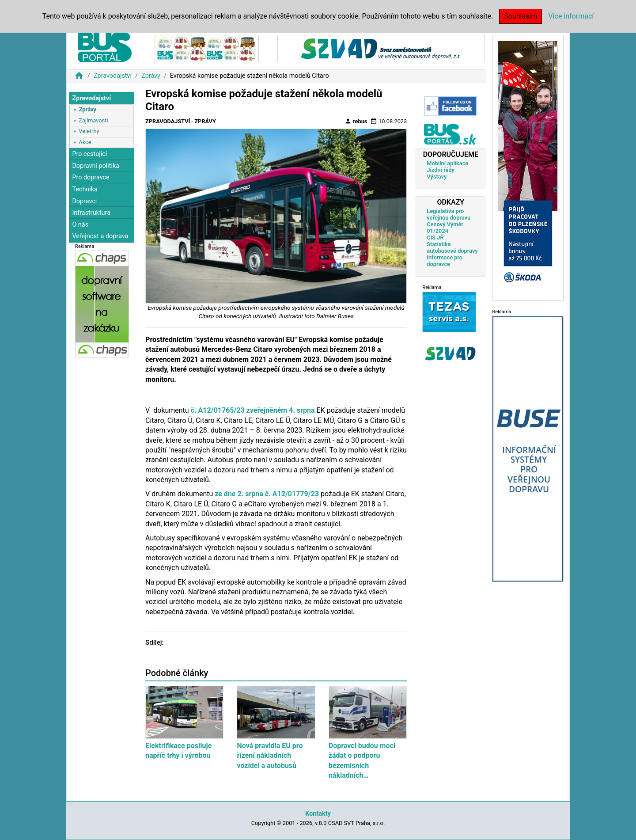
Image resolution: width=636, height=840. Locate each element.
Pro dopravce (91, 177)
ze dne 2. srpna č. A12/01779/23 (267, 494)
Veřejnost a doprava (100, 236)
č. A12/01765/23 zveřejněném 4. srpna (253, 410)
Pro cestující (89, 154)
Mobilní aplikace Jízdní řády (447, 167)
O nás (80, 225)
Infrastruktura (91, 213)
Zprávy (151, 76)
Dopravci (84, 201)
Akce (85, 142)
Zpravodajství (113, 76)
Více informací (571, 16)
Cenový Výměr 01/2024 (445, 228)
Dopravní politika (96, 166)
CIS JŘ (435, 238)
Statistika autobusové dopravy (452, 247)
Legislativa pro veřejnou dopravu (449, 214)
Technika (85, 189)
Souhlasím (521, 16)
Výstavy (437, 177)
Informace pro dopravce (445, 261)
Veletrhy (89, 131)
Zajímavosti (93, 120)
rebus (356, 121)
